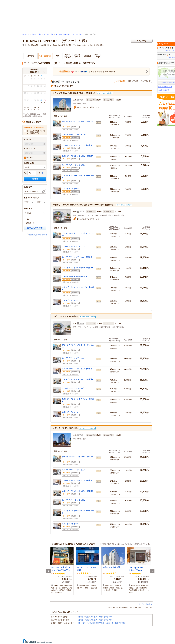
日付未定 (28, 158)
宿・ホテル (26, 34)
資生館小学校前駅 (118, 623)
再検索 (35, 179)
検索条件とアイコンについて (37, 235)
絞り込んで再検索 (35, 228)
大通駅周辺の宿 (164, 90)
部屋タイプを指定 (31, 191)
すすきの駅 (108, 617)
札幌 (40, 34)
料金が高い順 (146, 81)
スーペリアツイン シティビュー (74, 135)
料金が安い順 (133, 81)
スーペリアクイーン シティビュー (75, 165)
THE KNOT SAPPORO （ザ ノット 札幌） (69, 34)
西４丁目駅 (100, 623)
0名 (42, 173)
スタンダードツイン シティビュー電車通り (78, 156)
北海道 (34, 34)
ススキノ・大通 (49, 34)
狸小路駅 (82, 623)
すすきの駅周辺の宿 (165, 87)
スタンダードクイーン (70, 189)
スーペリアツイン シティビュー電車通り (77, 145)
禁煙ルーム (29, 223)
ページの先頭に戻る (145, 604)
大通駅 (108, 623)
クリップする (142, 41)
